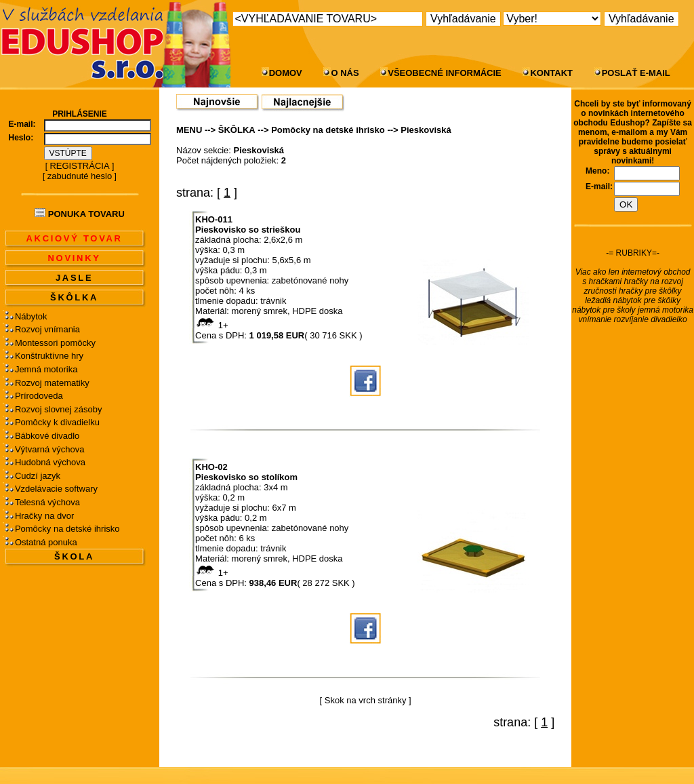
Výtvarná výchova (50, 449)
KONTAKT (551, 73)
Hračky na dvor (44, 516)
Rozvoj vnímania (47, 329)
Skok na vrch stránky (366, 700)
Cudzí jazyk (38, 476)
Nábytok (31, 316)
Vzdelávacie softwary (56, 489)
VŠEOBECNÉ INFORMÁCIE (445, 73)
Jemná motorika (46, 369)
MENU (189, 130)
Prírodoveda (39, 396)
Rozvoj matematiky (52, 383)
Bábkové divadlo (47, 436)
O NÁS (345, 73)
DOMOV (286, 73)
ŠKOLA (74, 556)
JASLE (74, 278)
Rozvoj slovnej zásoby (59, 409)
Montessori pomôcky (55, 343)
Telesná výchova (47, 502)
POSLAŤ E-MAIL (636, 73)
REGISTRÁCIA (79, 166)
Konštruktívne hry (49, 356)
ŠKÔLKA (74, 297)
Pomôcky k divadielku (57, 422)
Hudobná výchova (50, 462)
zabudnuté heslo (80, 176)
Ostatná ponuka (46, 542)
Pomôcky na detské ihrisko (67, 529)
